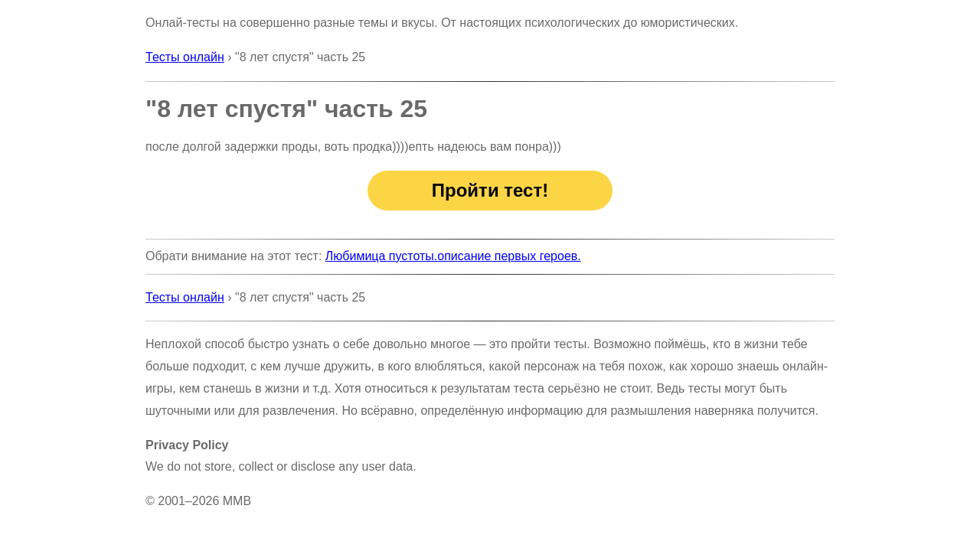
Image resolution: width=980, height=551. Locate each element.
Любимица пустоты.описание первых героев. (453, 256)
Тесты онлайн (185, 57)
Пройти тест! (490, 190)
